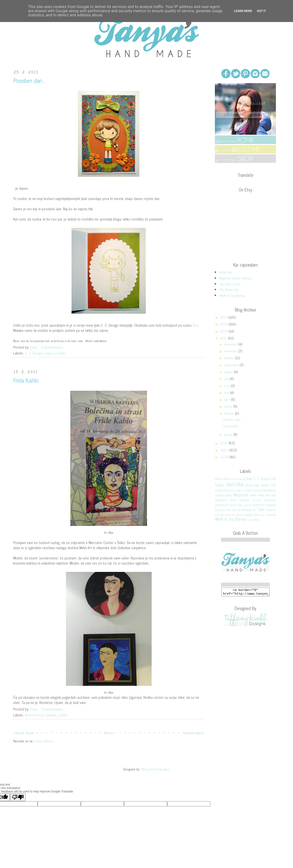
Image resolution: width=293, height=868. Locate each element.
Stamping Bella (223, 510)
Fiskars (219, 490)
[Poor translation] (18, 797)
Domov (109, 733)
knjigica (240, 490)
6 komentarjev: (53, 347)
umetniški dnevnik (234, 515)
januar (229, 434)
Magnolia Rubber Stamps (236, 278)
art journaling (238, 479)
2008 (225, 457)
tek (254, 510)
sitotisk (248, 505)
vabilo (63, 715)
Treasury (271, 510)
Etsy (273, 485)
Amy (196, 325)
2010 (224, 443)
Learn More (243, 11)
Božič (249, 478)
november (231, 351)
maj (227, 392)
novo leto (264, 495)
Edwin (265, 485)
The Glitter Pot (229, 289)
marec (229, 406)
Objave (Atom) (43, 741)
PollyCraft (226, 272)
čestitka (60, 353)
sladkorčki (259, 505)
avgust (229, 372)
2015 (224, 317)
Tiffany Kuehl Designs (155, 769)
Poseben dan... (29, 80)
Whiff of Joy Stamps (233, 295)
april (228, 399)
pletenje (244, 500)
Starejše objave (193, 733)
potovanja (270, 500)
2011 (224, 338)
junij (227, 385)
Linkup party (224, 495)
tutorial (219, 515)
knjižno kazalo (254, 490)
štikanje (246, 509)
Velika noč (259, 515)
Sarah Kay (236, 505)
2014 (224, 324)
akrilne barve (34, 715)
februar (230, 413)
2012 (224, 331)
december (231, 344)
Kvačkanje (269, 490)
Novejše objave (24, 733)
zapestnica (254, 520)
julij (227, 378)
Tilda (260, 509)
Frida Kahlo (26, 380)
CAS (273, 478)
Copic (48, 353)
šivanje (236, 510)
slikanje (51, 715)
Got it (261, 11)
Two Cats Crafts (230, 284)
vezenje (271, 514)
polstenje (257, 500)
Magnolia (241, 495)
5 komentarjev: (53, 709)
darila (249, 485)
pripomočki (222, 505)
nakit (253, 495)
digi (257, 485)
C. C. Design (33, 353)
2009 (225, 450)
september (232, 365)
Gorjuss (229, 490)
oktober (230, 358)
